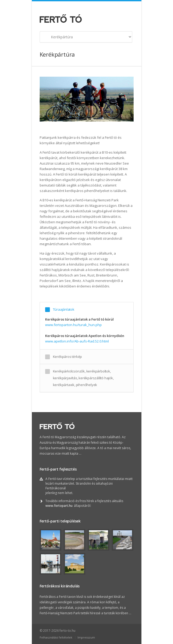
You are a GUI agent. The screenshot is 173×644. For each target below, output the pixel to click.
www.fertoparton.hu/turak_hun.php (73, 325)
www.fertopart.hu (59, 506)
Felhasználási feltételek (56, 637)
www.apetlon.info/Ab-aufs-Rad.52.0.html (77, 341)
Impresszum (86, 637)
